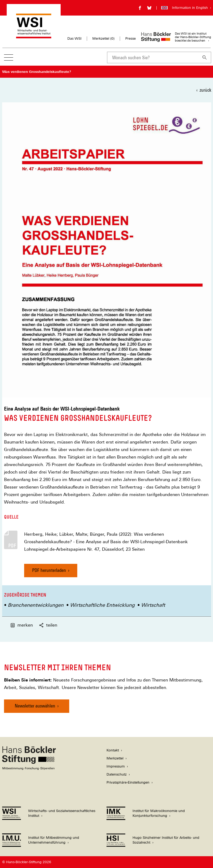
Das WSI (74, 38)
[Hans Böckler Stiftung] (29, 768)
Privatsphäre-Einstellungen (128, 782)
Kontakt (113, 750)
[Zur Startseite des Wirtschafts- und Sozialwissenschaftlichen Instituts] (34, 36)
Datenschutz (117, 774)
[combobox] (153, 57)
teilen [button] (48, 625)
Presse (131, 38)
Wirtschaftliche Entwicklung (102, 605)
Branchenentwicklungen (36, 605)
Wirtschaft (153, 605)
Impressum (116, 766)
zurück (205, 90)
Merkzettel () (103, 39)
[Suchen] (205, 57)
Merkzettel (115, 758)
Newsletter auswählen (35, 706)
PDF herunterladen (49, 570)
